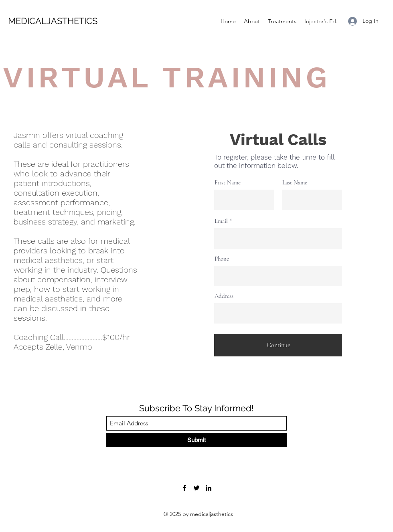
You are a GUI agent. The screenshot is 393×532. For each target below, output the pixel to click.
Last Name (295, 183)
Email (221, 221)
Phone (222, 259)
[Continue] (278, 345)
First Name (228, 183)
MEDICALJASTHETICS (54, 21)
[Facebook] (184, 488)
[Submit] (196, 440)
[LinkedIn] (209, 488)
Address (224, 296)
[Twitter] (196, 488)
